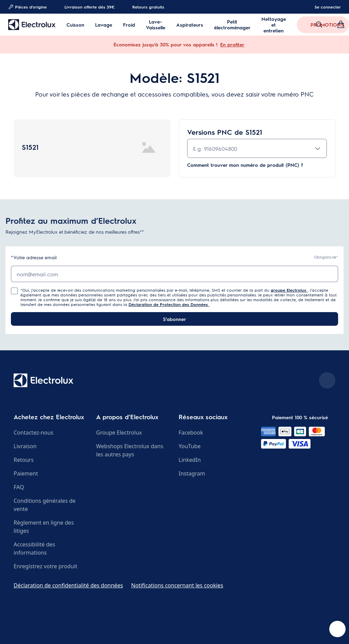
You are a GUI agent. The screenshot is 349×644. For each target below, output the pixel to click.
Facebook (191, 433)
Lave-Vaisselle (156, 25)
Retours (24, 460)
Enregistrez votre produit (45, 566)
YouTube (190, 446)
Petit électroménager (232, 25)
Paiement (26, 473)
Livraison (25, 446)
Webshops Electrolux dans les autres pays (130, 450)
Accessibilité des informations (34, 548)
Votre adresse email (34, 257)
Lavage (104, 25)
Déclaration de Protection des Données (169, 304)
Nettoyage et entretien (274, 25)
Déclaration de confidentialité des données (68, 585)
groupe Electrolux (289, 290)
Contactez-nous (34, 433)
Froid (129, 25)
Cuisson (75, 25)
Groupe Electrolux (119, 433)
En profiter (232, 44)
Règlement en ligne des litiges (44, 527)
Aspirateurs (190, 25)
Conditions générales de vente (45, 505)
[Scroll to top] (327, 380)
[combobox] (257, 148)
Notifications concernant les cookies (177, 585)
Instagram (192, 473)
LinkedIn (190, 460)
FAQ (19, 487)
